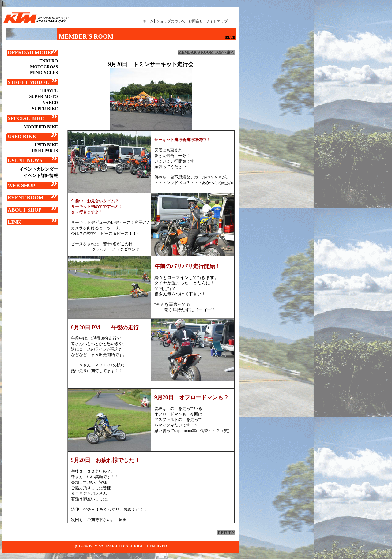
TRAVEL (49, 91)
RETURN (226, 533)
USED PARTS (45, 151)
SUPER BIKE (45, 109)
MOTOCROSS (44, 67)
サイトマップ (217, 21)
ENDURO (49, 61)
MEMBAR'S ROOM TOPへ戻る (206, 52)
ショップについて (171, 21)
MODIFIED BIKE (41, 127)
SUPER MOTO (44, 97)
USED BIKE (46, 145)
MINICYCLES (44, 73)
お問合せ (196, 21)
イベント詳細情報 (41, 176)
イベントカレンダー (39, 169)
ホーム (148, 21)
